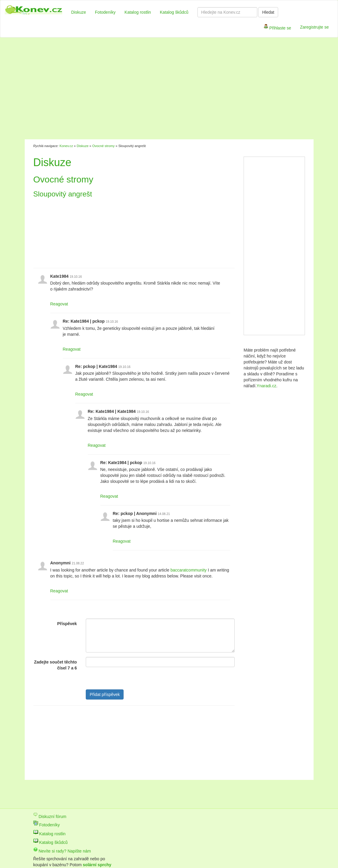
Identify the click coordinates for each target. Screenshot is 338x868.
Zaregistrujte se (314, 27)
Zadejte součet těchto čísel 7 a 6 (55, 665)
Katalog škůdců (174, 12)
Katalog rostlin (138, 12)
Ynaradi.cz (267, 386)
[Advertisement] (141, 89)
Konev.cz (66, 146)
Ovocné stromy (103, 146)
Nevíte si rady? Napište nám (62, 851)
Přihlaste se (277, 28)
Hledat (268, 12)
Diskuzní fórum (50, 817)
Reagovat (59, 304)
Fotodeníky (105, 12)
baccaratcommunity (188, 570)
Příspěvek (67, 624)
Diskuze (79, 12)
